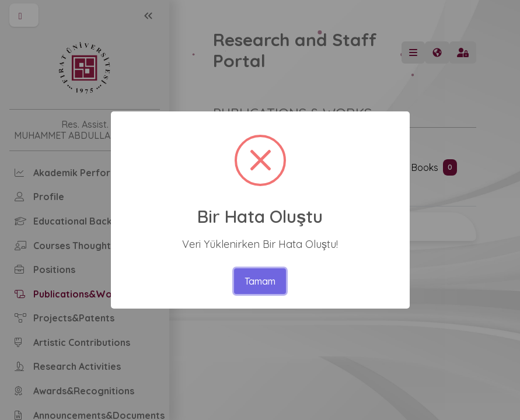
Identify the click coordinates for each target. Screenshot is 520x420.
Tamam (260, 281)
